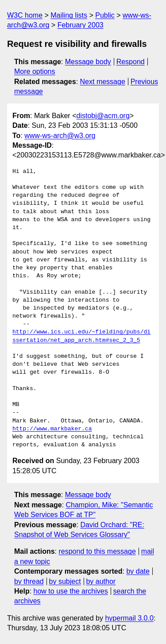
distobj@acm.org (103, 116)
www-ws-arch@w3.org (60, 136)
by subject (65, 581)
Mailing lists (69, 15)
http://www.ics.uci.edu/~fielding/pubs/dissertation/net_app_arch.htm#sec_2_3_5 (81, 336)
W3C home (25, 15)
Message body (88, 62)
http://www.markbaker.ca (52, 429)
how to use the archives (71, 591)
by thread (29, 581)
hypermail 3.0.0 (129, 618)
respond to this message (97, 551)
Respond (131, 62)
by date (138, 571)
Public (105, 15)
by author (101, 581)
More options (35, 71)
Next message (103, 82)
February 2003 (81, 25)
